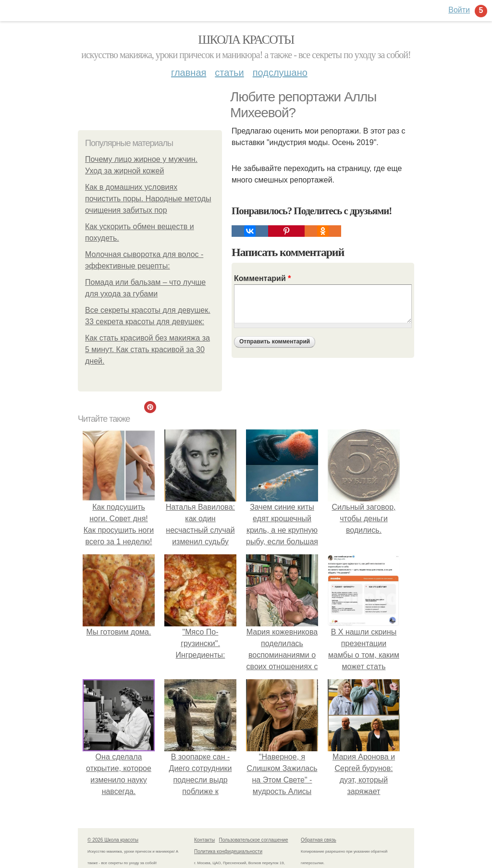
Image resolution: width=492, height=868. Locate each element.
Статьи (229, 73)
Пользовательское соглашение (254, 840)
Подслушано (280, 73)
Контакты (204, 840)
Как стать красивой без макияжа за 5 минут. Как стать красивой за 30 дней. (148, 349)
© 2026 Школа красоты (113, 840)
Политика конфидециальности (228, 851)
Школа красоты (246, 40)
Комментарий (262, 278)
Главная (189, 73)
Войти (459, 10)
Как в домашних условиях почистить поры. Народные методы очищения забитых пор (148, 199)
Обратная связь (319, 840)
